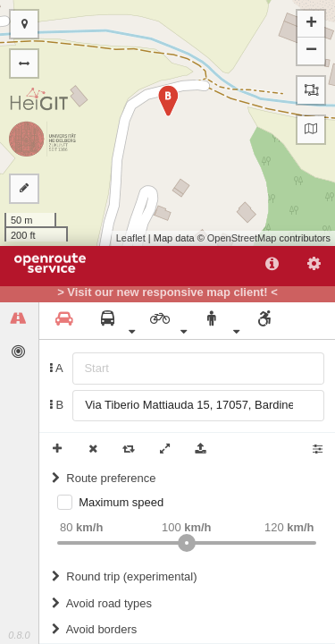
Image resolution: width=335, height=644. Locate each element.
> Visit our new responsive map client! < (167, 292)
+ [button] (311, 24)
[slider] (187, 543)
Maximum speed (121, 502)
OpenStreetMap (242, 238)
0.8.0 (19, 635)
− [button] (311, 51)
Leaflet (131, 238)
